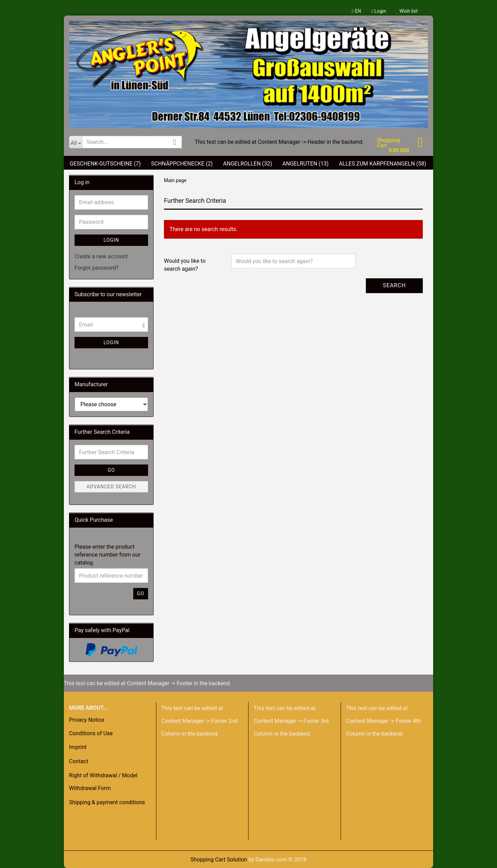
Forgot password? (97, 268)
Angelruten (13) (305, 164)
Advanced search (111, 487)
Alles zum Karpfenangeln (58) (383, 164)
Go (111, 470)
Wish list (407, 11)
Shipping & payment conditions (107, 802)
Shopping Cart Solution (219, 860)
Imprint (78, 747)
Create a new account (101, 256)
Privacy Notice (87, 720)
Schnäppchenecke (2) (182, 164)
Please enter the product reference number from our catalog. (108, 555)
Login (379, 11)
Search (394, 285)
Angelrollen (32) (247, 164)
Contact (79, 761)
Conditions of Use (91, 733)
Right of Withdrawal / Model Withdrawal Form (103, 782)
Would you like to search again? (185, 265)
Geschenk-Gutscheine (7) (105, 164)
